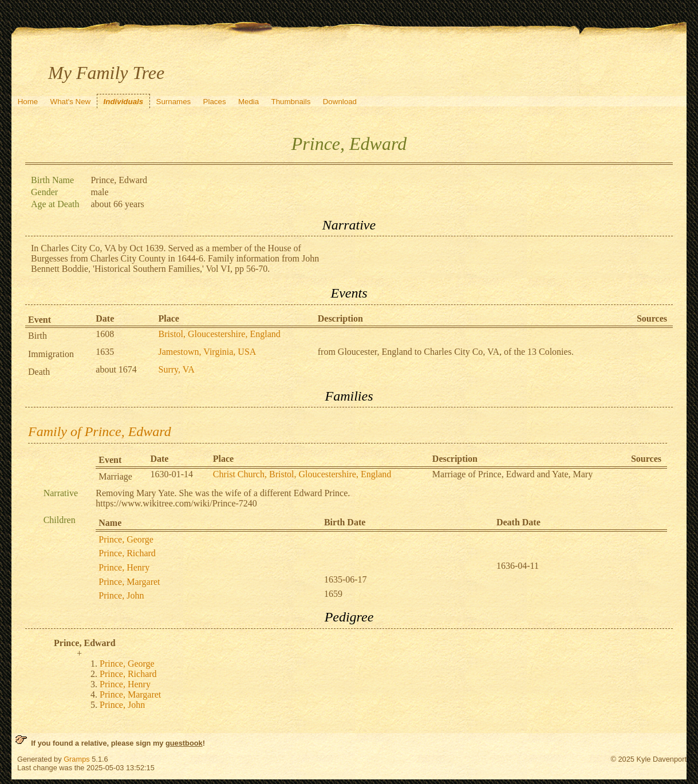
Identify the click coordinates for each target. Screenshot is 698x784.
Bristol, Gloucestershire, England (219, 334)
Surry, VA (176, 369)
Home (28, 102)
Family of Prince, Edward (100, 431)
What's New (71, 102)
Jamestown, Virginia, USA (207, 352)
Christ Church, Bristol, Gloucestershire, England (302, 474)
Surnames (174, 102)
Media (249, 102)
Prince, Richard (127, 553)
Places (215, 102)
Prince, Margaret (129, 582)
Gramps (77, 759)
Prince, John (121, 595)
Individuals (124, 102)
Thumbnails (291, 102)
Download (340, 102)
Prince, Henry (124, 567)
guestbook (184, 743)
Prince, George (126, 539)
